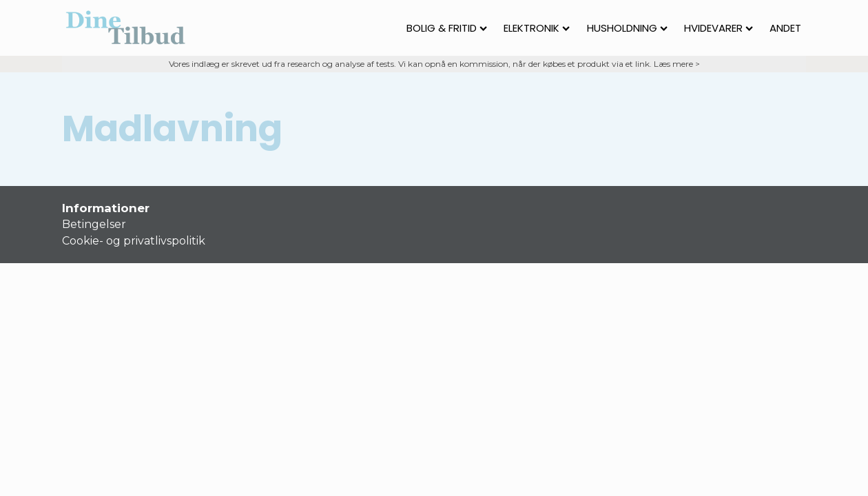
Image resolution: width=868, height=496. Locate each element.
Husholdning (627, 28)
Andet (785, 28)
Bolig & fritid (447, 28)
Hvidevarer (719, 28)
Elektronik (537, 28)
